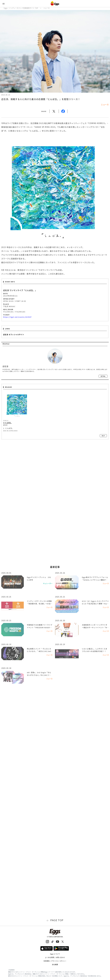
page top (57, 920)
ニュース (47, 8)
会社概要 (55, 965)
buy (103, 436)
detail (103, 376)
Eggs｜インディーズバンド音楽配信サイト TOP (21, 8)
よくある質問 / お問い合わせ (55, 957)
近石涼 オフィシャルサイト (14, 335)
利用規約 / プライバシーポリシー (55, 961)
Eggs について (55, 954)
